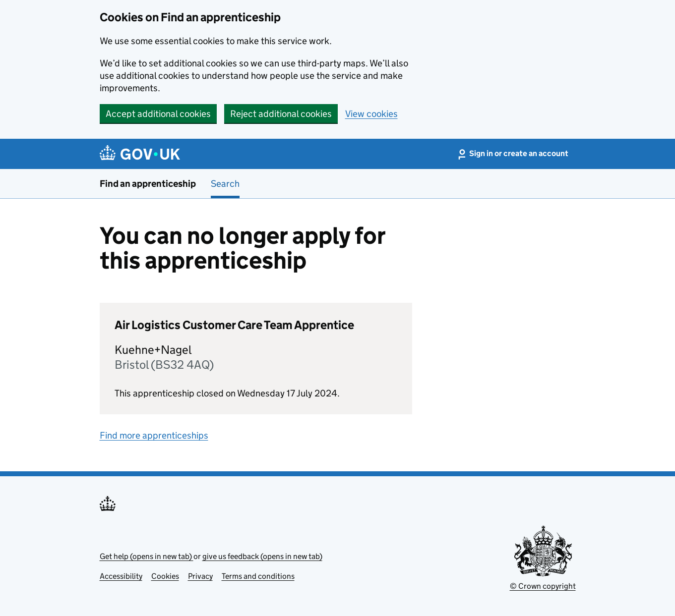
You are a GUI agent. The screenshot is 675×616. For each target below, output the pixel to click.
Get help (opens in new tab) (147, 556)
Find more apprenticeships (154, 435)
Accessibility (121, 576)
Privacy (200, 576)
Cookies (165, 576)
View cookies (371, 114)
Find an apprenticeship (148, 184)
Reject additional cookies (281, 114)
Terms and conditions (258, 576)
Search (225, 184)
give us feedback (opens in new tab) (262, 556)
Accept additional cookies (158, 114)
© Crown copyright (543, 586)
